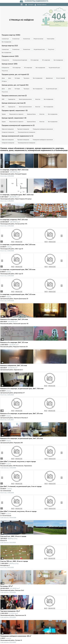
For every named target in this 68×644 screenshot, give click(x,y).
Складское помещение (8, 132)
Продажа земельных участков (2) (14, 96)
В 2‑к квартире (35, 60)
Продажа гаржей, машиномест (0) (15, 111)
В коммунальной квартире (20, 60)
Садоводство (12, 99)
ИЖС (3, 99)
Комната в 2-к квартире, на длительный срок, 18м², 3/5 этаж (22, 414)
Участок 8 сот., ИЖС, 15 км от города (13, 536)
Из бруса (4, 81)
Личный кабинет (41, 5)
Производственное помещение (26, 132)
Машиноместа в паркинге (16, 114)
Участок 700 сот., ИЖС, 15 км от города (14, 561)
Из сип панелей (61, 78)
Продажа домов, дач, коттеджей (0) (15, 75)
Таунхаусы (26, 78)
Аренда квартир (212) (10, 46)
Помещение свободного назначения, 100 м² (16, 636)
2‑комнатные (16, 39)
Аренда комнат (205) (10, 64)
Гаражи (4, 114)
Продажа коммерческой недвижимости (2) (18, 125)
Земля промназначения (25, 99)
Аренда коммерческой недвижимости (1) (17, 136)
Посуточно (51, 49)
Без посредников (6, 42)
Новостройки (51, 39)
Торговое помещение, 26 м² (10, 611)
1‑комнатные (5, 39)
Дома (3, 78)
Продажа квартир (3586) (11, 35)
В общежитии (5, 60)
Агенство (38, 99)
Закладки (29, 5)
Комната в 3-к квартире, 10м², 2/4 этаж (14, 319)
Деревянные (49, 78)
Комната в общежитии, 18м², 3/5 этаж (14, 366)
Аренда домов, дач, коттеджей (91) (15, 85)
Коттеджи (17, 78)
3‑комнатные (27, 39)
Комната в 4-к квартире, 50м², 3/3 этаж (14, 343)
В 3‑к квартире (46, 60)
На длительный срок (39, 49)
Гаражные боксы (31, 114)
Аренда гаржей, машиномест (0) (14, 118)
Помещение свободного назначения (43, 129)
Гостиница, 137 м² (7, 586)
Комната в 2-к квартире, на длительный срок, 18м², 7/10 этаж (22, 389)
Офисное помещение (8, 129)
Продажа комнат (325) (10, 56)
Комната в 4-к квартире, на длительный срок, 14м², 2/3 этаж (22, 439)
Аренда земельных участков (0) (14, 103)
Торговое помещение (23, 129)
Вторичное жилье (38, 39)
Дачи (10, 78)
